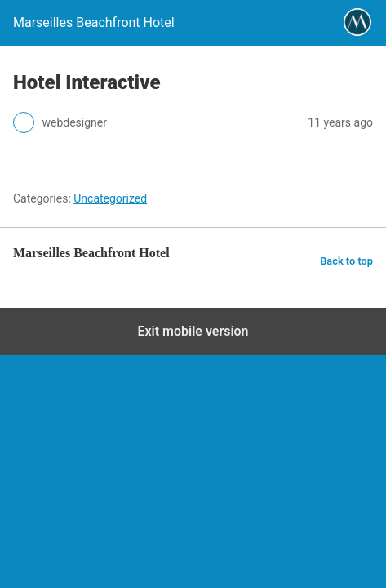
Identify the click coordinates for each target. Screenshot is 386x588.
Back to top (346, 261)
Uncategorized (110, 198)
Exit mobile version (193, 331)
